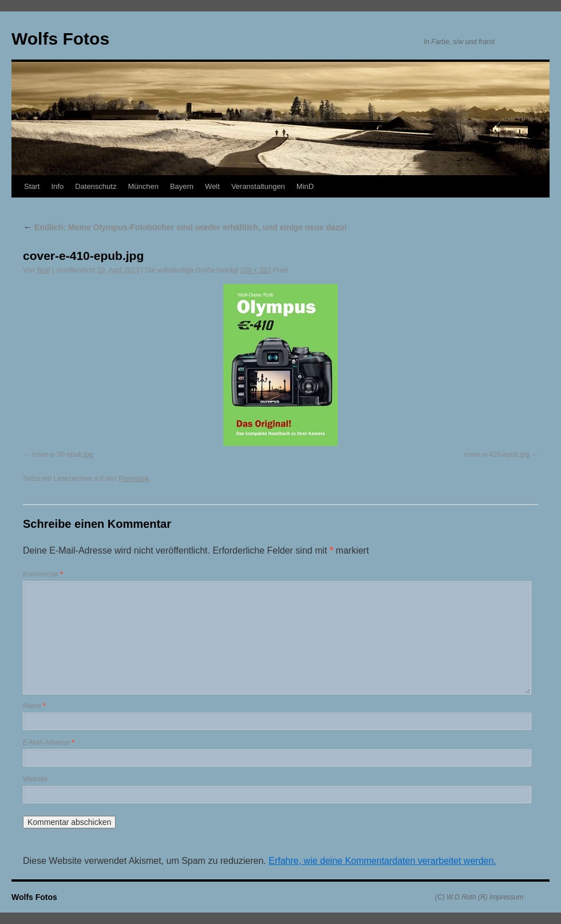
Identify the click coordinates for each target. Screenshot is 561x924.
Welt (212, 186)
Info (57, 186)
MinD (305, 186)
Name (34, 706)
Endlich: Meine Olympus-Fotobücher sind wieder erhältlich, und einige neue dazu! (185, 227)
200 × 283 (255, 270)
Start (32, 186)
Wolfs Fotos (60, 39)
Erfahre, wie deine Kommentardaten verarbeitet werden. (382, 861)
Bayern (182, 186)
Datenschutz (96, 186)
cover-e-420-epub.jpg (497, 455)
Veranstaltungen (258, 186)
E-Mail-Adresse (49, 743)
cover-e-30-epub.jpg (62, 455)
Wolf (44, 270)
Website (35, 779)
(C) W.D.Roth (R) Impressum (479, 897)
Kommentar (43, 574)
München (143, 186)
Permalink (134, 479)
